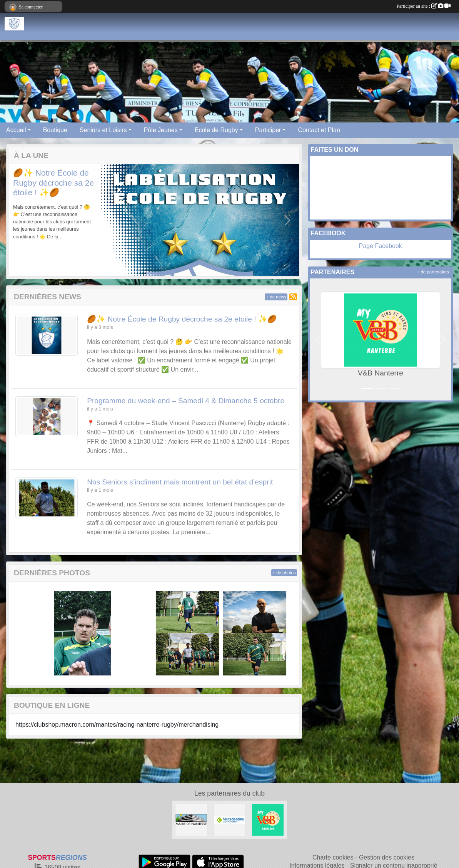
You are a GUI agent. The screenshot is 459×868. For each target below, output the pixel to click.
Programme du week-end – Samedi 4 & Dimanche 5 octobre (186, 401)
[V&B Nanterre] (268, 819)
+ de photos (284, 573)
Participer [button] (268, 130)
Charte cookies (333, 857)
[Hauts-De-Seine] (229, 819)
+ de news (276, 297)
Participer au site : (424, 6)
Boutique (55, 130)
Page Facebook (381, 246)
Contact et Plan (319, 130)
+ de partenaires (433, 272)
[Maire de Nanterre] (191, 819)
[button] (21, 220)
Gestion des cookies (387, 857)
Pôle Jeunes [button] (161, 130)
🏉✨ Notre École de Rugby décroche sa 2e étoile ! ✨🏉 (53, 182)
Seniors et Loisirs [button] (103, 130)
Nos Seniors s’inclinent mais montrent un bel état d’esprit (180, 482)
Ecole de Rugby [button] (216, 130)
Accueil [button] (16, 130)
